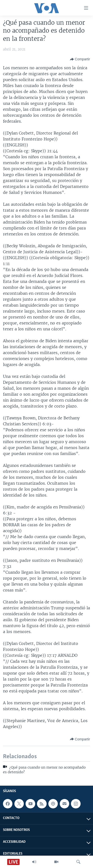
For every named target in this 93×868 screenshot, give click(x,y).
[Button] (80, 59)
